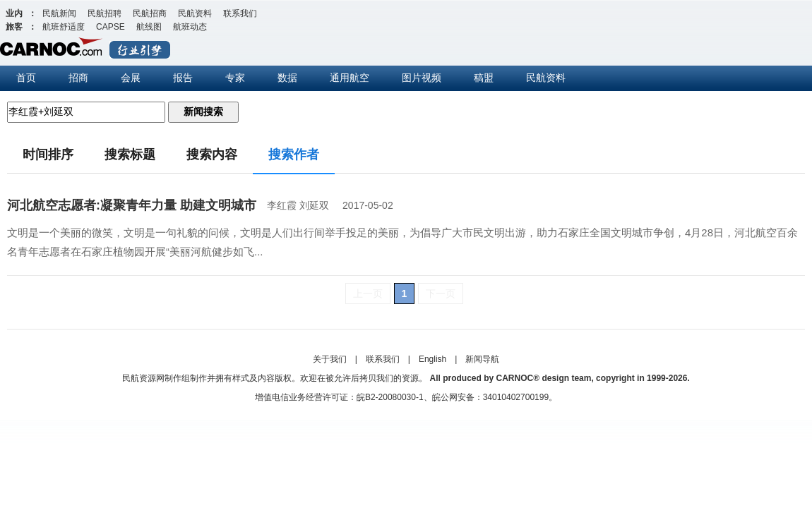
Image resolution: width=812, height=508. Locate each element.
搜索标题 (130, 155)
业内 (14, 13)
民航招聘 (105, 13)
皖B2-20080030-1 (390, 397)
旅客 (14, 27)
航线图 (149, 27)
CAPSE (111, 27)
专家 (235, 78)
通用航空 (350, 78)
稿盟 (484, 78)
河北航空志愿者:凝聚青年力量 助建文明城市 (132, 205)
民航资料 (195, 13)
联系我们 (240, 13)
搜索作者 (294, 155)
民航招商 (150, 13)
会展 (131, 78)
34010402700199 (516, 397)
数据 (287, 78)
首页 (26, 78)
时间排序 (48, 155)
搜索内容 (212, 155)
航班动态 (190, 27)
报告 (183, 78)
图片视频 (422, 78)
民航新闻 (59, 13)
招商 (78, 78)
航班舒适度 (64, 27)
